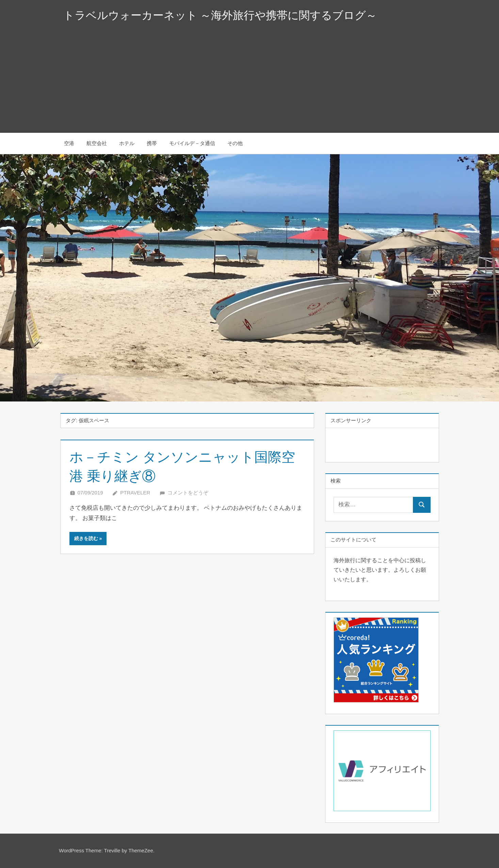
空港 (69, 143)
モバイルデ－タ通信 (192, 143)
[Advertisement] (249, 82)
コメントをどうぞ (188, 493)
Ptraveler (135, 493)
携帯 (152, 143)
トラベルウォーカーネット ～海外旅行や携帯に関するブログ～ (220, 15)
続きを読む (86, 538)
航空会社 (97, 143)
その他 (235, 143)
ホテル (127, 143)
